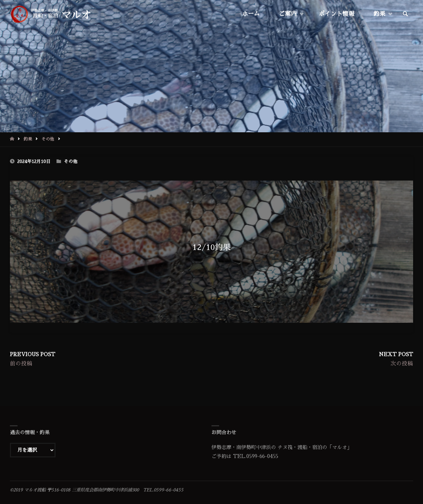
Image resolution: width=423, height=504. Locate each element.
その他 (48, 139)
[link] (405, 14)
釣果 (28, 139)
